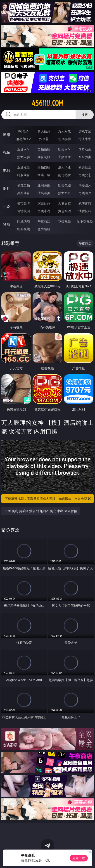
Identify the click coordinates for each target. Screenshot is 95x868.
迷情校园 (24, 211)
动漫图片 (85, 185)
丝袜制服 (44, 157)
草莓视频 (64, 221)
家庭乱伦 (44, 203)
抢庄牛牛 (85, 139)
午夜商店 (44, 221)
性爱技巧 (85, 211)
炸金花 (44, 139)
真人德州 (44, 131)
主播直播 (64, 157)
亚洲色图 (44, 185)
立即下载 (79, 858)
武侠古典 (85, 203)
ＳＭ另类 (85, 157)
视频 (7, 152)
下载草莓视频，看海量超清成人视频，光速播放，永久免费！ (48, 499)
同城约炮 (24, 221)
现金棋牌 (64, 139)
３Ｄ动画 (85, 149)
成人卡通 (64, 167)
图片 (7, 189)
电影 (7, 170)
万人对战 (64, 131)
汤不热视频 (85, 221)
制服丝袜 (24, 175)
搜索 (85, 115)
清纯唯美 (44, 193)
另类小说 (44, 211)
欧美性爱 (85, 167)
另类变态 (85, 175)
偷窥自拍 (24, 185)
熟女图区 (64, 193)
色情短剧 (44, 229)
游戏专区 (85, 131)
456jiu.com (47, 103)
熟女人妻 (24, 157)
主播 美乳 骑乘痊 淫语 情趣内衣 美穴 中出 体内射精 (41, 511)
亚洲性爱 (24, 167)
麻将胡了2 (24, 139)
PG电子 (24, 131)
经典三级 (44, 175)
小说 (7, 207)
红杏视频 (24, 229)
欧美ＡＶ (64, 149)
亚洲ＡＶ (24, 149)
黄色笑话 (64, 211)
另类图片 (85, 193)
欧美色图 (64, 185)
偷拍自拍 (44, 167)
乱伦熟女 (64, 175)
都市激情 (24, 203)
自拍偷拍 (44, 149)
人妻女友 (64, 203)
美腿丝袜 (24, 193)
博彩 (7, 134)
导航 (7, 225)
